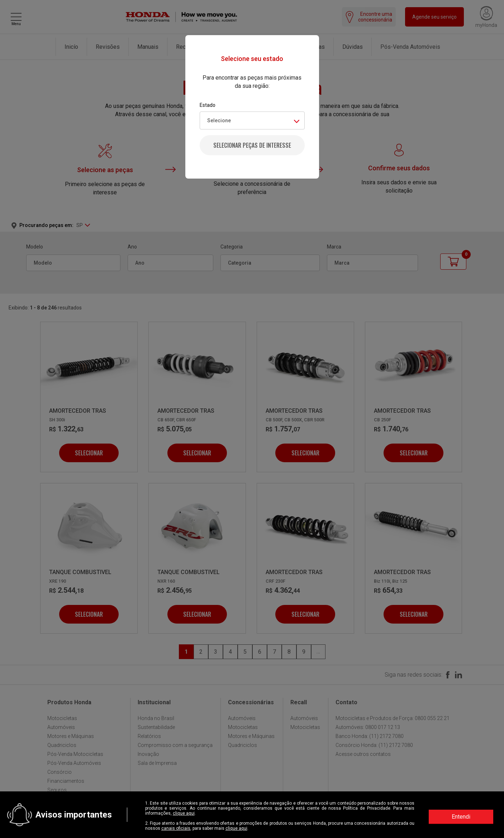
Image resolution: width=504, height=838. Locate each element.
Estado (208, 105)
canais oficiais (176, 828)
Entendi (461, 817)
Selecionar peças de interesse (252, 145)
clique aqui (184, 813)
